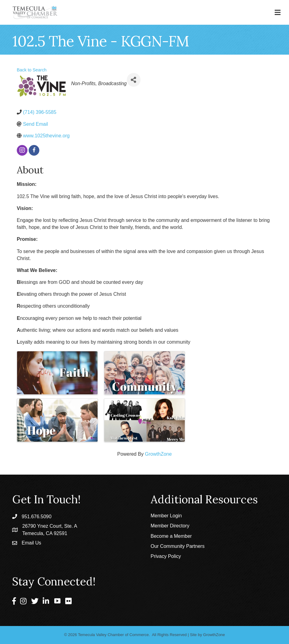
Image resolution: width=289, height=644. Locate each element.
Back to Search (32, 70)
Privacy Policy (166, 556)
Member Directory (170, 526)
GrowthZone (158, 454)
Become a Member (171, 536)
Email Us (31, 543)
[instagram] (22, 150)
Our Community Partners (178, 546)
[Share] (134, 80)
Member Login (166, 516)
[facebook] (34, 150)
